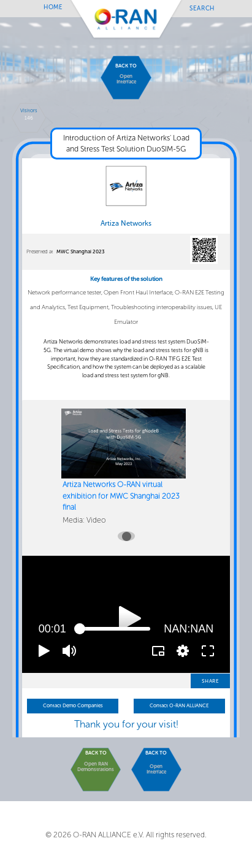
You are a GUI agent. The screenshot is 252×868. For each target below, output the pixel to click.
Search (202, 8)
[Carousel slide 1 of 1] (126, 536)
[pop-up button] (183, 651)
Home (53, 7)
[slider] (115, 629)
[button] (44, 651)
